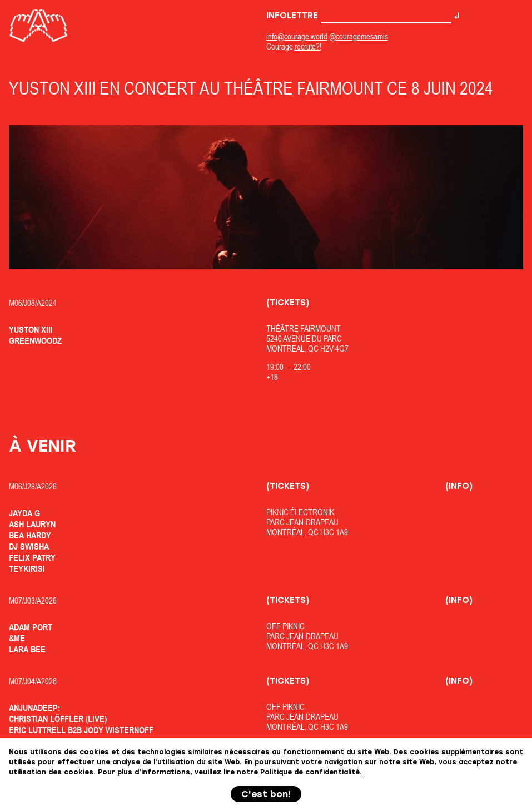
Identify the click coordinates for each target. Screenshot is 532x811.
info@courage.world (297, 36)
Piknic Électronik (300, 512)
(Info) (459, 486)
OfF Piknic (285, 626)
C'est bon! (266, 794)
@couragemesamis (359, 36)
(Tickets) (288, 303)
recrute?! (308, 46)
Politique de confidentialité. (311, 772)
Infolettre (359, 16)
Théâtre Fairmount (304, 328)
